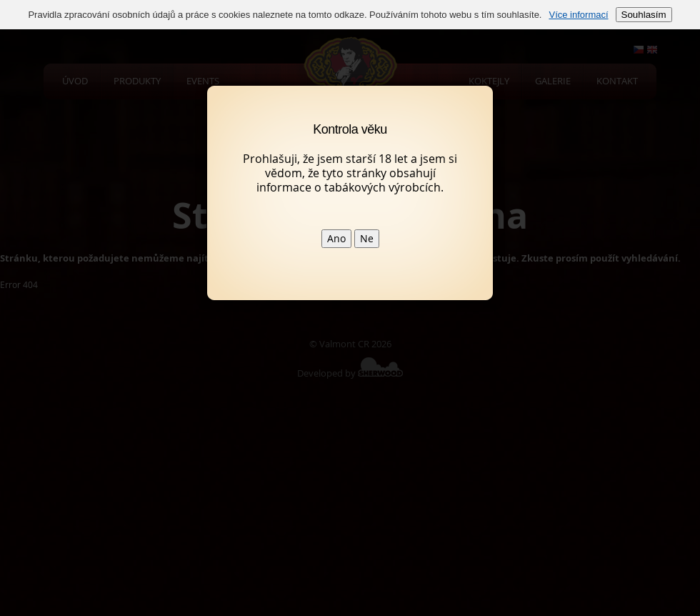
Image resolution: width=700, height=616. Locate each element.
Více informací (578, 15)
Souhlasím (644, 15)
